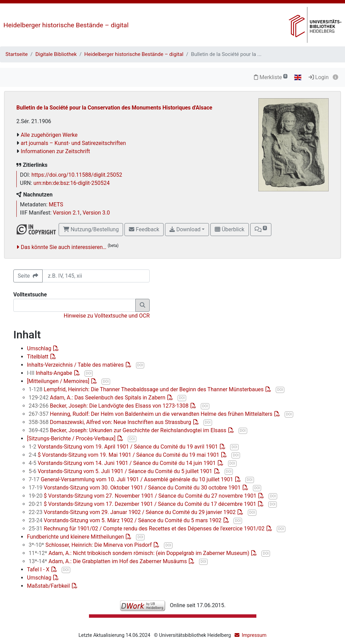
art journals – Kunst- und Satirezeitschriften (73, 143)
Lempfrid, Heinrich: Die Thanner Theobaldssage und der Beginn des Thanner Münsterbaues (147, 389)
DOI (140, 365)
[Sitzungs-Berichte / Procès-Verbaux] (72, 438)
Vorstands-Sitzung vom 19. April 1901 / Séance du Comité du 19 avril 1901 (124, 447)
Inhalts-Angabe (50, 373)
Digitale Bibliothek (56, 54)
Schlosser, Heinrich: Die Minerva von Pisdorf (91, 545)
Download (185, 229)
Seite (28, 276)
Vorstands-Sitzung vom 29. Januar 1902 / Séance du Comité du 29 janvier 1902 (133, 512)
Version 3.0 (96, 213)
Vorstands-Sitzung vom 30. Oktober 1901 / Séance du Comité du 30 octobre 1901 (135, 488)
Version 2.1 (66, 213)
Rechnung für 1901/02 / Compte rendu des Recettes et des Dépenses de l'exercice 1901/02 (147, 529)
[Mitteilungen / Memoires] (59, 381)
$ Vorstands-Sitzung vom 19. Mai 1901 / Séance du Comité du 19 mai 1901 (125, 455)
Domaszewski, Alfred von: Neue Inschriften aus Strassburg (111, 422)
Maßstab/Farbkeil (49, 586)
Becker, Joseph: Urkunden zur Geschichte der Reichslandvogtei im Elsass (128, 430)
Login (319, 77)
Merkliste (271, 77)
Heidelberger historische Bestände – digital (66, 25)
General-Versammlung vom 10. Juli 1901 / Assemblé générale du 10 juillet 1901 (132, 479)
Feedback (144, 229)
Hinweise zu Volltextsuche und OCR (107, 316)
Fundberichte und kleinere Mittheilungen (76, 537)
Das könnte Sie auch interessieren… (64, 247)
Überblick (229, 229)
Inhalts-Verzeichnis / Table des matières (76, 365)
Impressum (254, 635)
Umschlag (40, 348)
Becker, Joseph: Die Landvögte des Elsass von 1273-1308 (109, 406)
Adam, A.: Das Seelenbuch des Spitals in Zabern (98, 398)
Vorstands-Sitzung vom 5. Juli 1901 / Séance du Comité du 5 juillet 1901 (121, 471)
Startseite (17, 54)
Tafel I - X (39, 569)
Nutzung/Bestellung (91, 229)
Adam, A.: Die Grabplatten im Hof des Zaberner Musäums (108, 561)
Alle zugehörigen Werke (49, 135)
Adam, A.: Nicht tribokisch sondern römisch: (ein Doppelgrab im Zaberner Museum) (140, 553)
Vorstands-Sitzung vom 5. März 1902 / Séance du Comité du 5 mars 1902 (126, 520)
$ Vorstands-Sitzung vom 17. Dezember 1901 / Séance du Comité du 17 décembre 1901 (143, 504)
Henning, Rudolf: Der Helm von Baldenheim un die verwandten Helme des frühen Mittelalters (151, 414)
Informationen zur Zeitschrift (55, 151)
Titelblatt (38, 357)
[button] (261, 230)
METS (56, 204)
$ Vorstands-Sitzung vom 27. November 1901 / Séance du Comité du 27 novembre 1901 (143, 496)
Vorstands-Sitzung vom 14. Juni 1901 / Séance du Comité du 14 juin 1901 (123, 463)
